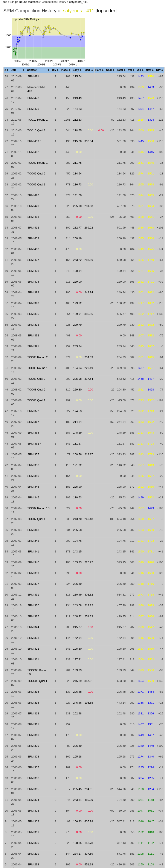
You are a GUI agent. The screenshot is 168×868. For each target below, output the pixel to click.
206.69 (77, 584)
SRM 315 (33, 703)
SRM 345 (33, 497)
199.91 (77, 314)
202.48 (77, 713)
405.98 (89, 821)
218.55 (77, 130)
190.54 (77, 271)
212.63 (77, 120)
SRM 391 (33, 346)
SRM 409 (33, 238)
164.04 (77, 368)
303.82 (89, 595)
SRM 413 (33, 217)
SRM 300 (33, 843)
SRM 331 (33, 595)
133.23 (77, 670)
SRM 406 (33, 271)
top (5, 2)
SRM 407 (33, 260)
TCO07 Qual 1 (36, 519)
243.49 (77, 98)
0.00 (90, 130)
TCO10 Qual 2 (36, 130)
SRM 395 (33, 314)
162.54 (77, 638)
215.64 (77, 76)
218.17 (89, 454)
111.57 (77, 444)
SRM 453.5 (34, 141)
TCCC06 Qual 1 (37, 681)
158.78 (89, 843)
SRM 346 (33, 487)
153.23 (77, 562)
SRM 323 (33, 638)
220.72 (89, 562)
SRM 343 (33, 530)
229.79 (77, 325)
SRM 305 (33, 789)
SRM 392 (33, 335)
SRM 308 (33, 757)
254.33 (89, 357)
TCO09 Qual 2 (36, 173)
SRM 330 (33, 605)
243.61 (77, 800)
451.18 (89, 864)
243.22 (77, 260)
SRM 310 (33, 735)
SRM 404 (33, 282)
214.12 (89, 605)
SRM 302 (33, 821)
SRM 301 (33, 832)
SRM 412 (33, 228)
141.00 (77, 195)
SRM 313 (33, 713)
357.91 (89, 681)
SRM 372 (33, 411)
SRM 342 (33, 541)
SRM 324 (33, 627)
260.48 (89, 519)
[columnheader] (7, 70)
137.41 (77, 659)
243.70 (77, 519)
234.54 (77, 173)
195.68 (77, 757)
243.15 (77, 551)
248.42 (77, 616)
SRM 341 (33, 551)
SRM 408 (33, 249)
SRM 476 (33, 98)
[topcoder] (106, 11)
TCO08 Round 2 (37, 357)
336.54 (89, 141)
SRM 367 (33, 422)
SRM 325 (33, 616)
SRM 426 (33, 195)
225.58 (77, 530)
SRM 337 (33, 584)
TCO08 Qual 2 (36, 390)
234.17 (77, 854)
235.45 (77, 789)
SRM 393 (33, 325)
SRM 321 (33, 659)
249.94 (89, 292)
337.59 (89, 854)
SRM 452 (33, 152)
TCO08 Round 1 (37, 368)
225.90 (77, 206)
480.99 (89, 800)
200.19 (77, 238)
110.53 (77, 497)
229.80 (77, 390)
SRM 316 (33, 692)
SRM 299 (33, 854)
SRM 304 (33, 800)
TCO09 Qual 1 (36, 184)
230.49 (77, 595)
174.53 (77, 411)
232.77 (77, 228)
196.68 (89, 703)
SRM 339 (33, 573)
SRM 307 (33, 767)
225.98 (77, 379)
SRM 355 (33, 476)
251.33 (89, 616)
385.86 (89, 314)
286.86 (89, 260)
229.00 (77, 282)
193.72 (77, 303)
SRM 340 (33, 562)
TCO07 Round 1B (38, 508)
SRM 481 (33, 76)
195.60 (77, 649)
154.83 (77, 109)
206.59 (77, 746)
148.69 (77, 433)
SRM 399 (33, 292)
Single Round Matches (25, 2)
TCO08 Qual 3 (36, 379)
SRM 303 (33, 811)
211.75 (77, 163)
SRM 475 (33, 109)
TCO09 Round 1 (37, 163)
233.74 (77, 346)
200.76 (77, 454)
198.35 (77, 843)
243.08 (77, 605)
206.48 (77, 692)
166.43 (77, 821)
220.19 (89, 368)
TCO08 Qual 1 (36, 400)
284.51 (89, 789)
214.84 (77, 422)
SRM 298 (33, 864)
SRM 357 (33, 454)
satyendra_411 (78, 2)
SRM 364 (33, 433)
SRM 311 (33, 724)
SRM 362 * (34, 444)
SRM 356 (33, 465)
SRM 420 (33, 206)
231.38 (89, 206)
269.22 (89, 228)
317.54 (89, 379)
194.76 (77, 541)
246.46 (77, 703)
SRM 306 (33, 778)
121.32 (77, 465)
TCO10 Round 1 (37, 120)
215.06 (77, 141)
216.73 (77, 184)
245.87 (77, 627)
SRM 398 (33, 303)
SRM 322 (33, 649)
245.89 (77, 681)
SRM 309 (33, 746)
